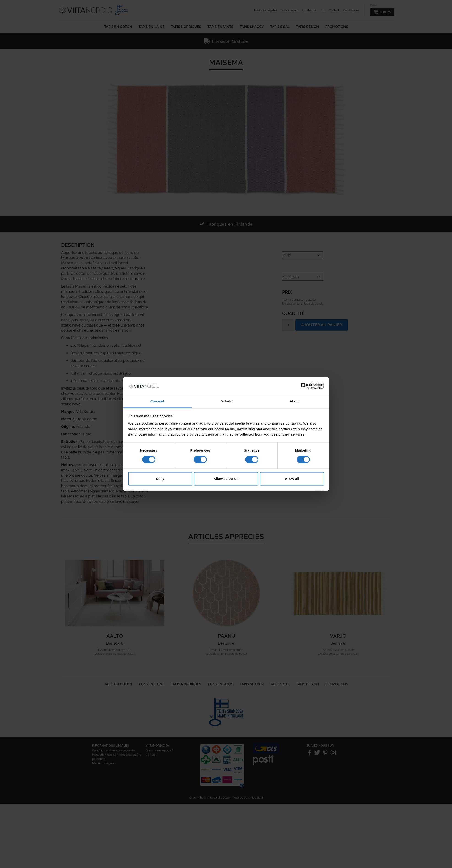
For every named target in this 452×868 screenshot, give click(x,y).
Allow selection (226, 479)
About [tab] (295, 401)
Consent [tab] (157, 401)
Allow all (292, 479)
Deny (160, 479)
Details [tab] (226, 401)
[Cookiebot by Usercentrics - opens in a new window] (304, 386)
